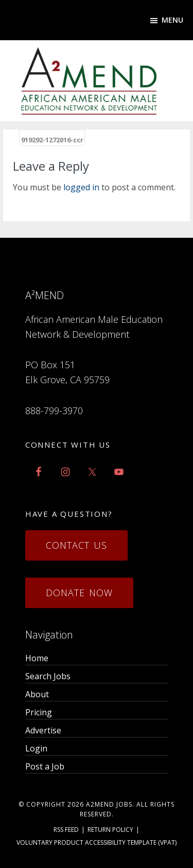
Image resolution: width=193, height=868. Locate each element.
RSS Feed (66, 830)
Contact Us (76, 545)
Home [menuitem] (37, 658)
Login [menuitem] (36, 748)
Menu (172, 20)
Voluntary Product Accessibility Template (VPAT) (97, 842)
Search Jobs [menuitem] (48, 676)
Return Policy (110, 830)
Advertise (43, 730)
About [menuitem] (37, 694)
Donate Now (79, 593)
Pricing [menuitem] (39, 712)
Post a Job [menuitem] (45, 766)
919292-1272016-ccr (52, 140)
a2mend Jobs (109, 804)
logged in (81, 187)
